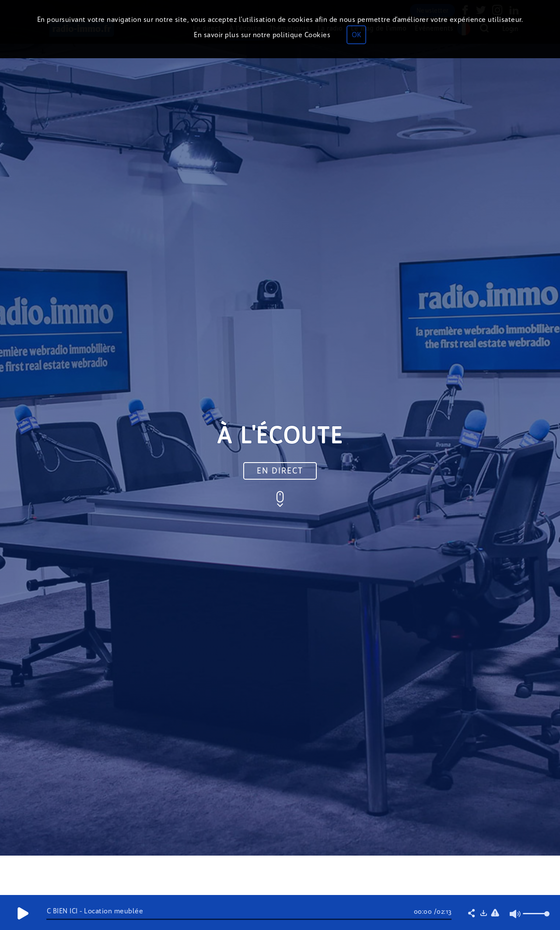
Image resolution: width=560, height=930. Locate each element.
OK (356, 35)
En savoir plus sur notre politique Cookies (262, 35)
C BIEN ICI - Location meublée (95, 911)
